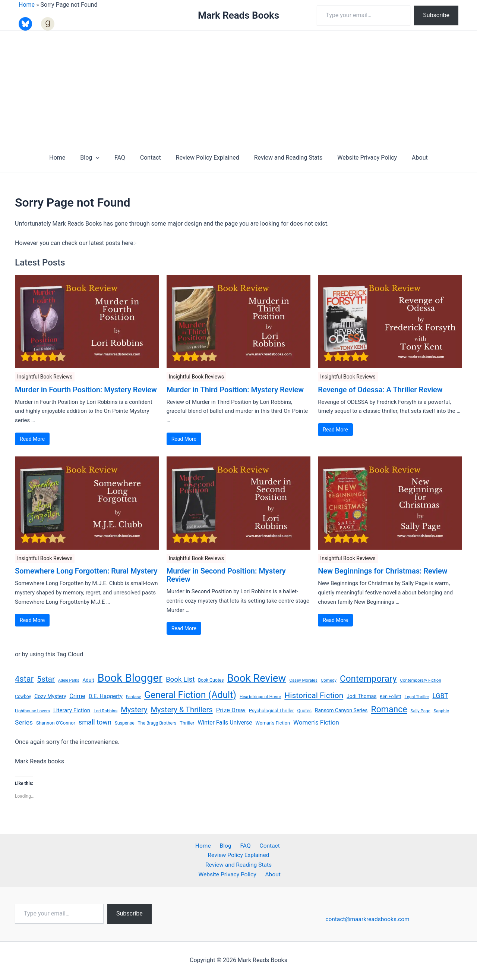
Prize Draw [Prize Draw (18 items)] (231, 710)
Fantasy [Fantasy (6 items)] (133, 697)
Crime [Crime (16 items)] (77, 696)
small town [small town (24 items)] (95, 722)
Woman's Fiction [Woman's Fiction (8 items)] (273, 723)
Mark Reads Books (238, 15)
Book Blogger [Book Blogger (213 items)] (130, 678)
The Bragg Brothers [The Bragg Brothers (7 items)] (157, 723)
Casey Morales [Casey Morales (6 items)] (303, 680)
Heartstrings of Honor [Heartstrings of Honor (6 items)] (260, 697)
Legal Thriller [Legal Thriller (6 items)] (417, 697)
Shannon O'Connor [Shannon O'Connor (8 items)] (56, 723)
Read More (32, 439)
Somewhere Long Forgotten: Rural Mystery (86, 571)
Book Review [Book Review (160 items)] (257, 678)
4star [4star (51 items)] (24, 679)
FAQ (124, 158)
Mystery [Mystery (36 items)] (134, 710)
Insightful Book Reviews (45, 377)
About (409, 158)
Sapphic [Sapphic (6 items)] (441, 711)
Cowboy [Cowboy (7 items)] (23, 697)
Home (27, 5)
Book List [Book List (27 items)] (180, 679)
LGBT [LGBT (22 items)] (440, 696)
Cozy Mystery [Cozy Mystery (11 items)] (50, 696)
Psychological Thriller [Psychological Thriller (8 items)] (271, 711)
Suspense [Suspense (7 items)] (125, 723)
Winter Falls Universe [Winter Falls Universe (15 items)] (225, 723)
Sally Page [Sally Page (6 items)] (421, 711)
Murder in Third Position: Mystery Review (235, 390)
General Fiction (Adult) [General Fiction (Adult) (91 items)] (190, 695)
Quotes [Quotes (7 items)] (305, 711)
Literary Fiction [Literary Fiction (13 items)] (72, 710)
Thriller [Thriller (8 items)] (187, 723)
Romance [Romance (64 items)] (389, 709)
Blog (97, 158)
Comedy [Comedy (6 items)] (329, 680)
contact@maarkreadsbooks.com (369, 920)
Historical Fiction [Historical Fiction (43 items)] (314, 695)
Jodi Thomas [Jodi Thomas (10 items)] (361, 696)
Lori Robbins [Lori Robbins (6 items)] (105, 711)
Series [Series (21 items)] (24, 722)
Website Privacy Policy (360, 158)
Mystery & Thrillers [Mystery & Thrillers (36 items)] (182, 710)
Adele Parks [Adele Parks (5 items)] (69, 680)
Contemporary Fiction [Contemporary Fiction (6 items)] (421, 680)
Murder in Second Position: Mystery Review (226, 575)
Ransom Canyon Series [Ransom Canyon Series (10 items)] (341, 710)
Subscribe (436, 15)
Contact (152, 158)
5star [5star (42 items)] (46, 679)
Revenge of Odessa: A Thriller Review (380, 390)
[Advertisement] (238, 87)
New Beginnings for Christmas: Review (383, 571)
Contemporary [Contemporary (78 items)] (368, 679)
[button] (103, 158)
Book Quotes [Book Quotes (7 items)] (211, 680)
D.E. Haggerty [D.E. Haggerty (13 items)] (106, 696)
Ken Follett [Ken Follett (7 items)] (390, 697)
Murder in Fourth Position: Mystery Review (86, 390)
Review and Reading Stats (284, 158)
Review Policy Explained (206, 158)
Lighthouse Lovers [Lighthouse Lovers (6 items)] (32, 711)
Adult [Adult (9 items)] (88, 680)
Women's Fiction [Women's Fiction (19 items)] (316, 722)
